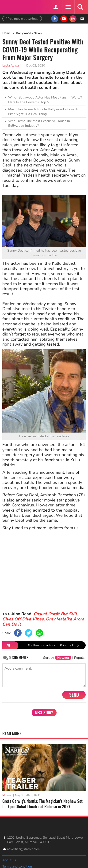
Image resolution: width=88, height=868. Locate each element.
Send (74, 695)
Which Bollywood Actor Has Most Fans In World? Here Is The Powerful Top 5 (45, 100)
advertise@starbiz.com (23, 849)
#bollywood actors (41, 645)
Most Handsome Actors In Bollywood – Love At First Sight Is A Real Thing (44, 112)
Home (6, 33)
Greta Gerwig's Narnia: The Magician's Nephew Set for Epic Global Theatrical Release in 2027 (42, 804)
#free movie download (22, 19)
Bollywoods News (29, 33)
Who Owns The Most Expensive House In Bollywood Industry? (39, 123)
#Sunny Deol (69, 645)
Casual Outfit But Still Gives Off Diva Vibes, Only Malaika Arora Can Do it (43, 619)
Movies (7, 795)
